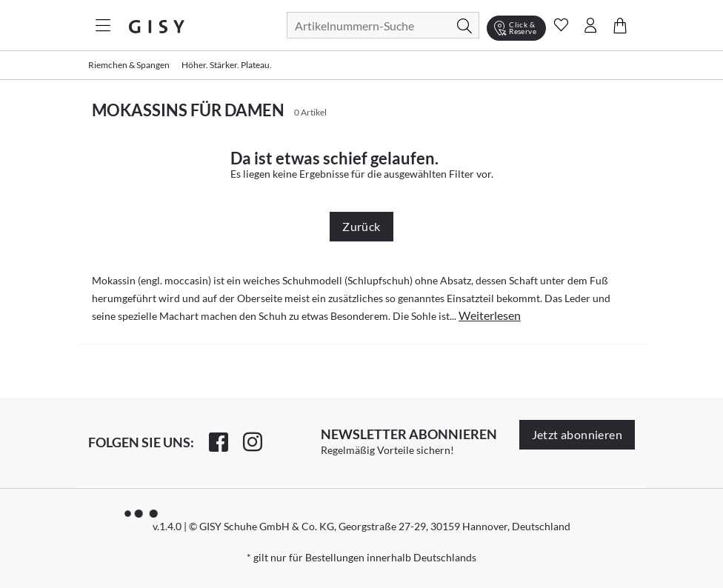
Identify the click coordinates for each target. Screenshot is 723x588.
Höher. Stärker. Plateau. (227, 65)
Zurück (361, 226)
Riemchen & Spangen (129, 65)
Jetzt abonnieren (577, 434)
